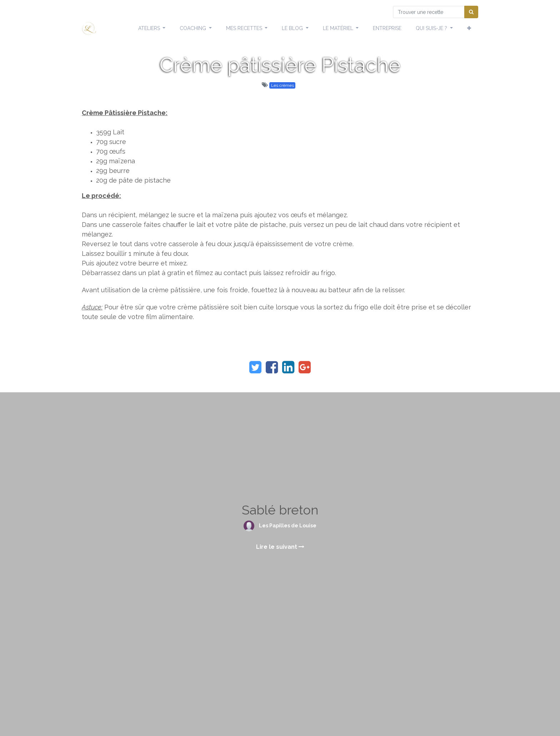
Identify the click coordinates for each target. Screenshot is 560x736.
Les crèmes (282, 85)
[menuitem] (387, 29)
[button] (469, 29)
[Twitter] (255, 367)
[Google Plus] (305, 367)
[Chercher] (471, 12)
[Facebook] (272, 367)
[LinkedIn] (288, 367)
